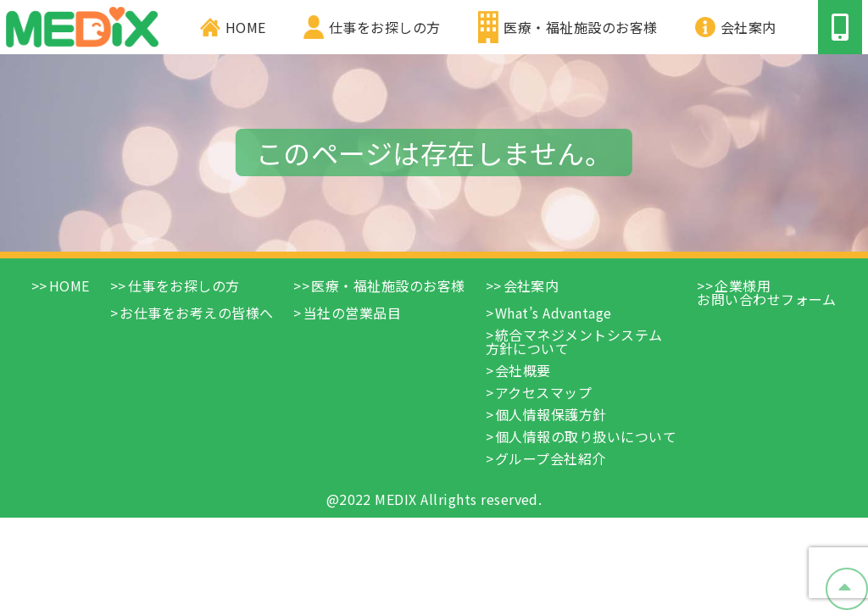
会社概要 (523, 370)
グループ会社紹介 (551, 458)
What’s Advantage (554, 313)
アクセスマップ (543, 392)
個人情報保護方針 (551, 414)
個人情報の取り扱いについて (586, 436)
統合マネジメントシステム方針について (574, 341)
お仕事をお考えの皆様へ (196, 313)
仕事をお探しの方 (385, 27)
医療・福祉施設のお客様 (580, 27)
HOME (246, 27)
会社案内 (748, 27)
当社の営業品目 (352, 313)
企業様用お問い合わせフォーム (767, 292)
